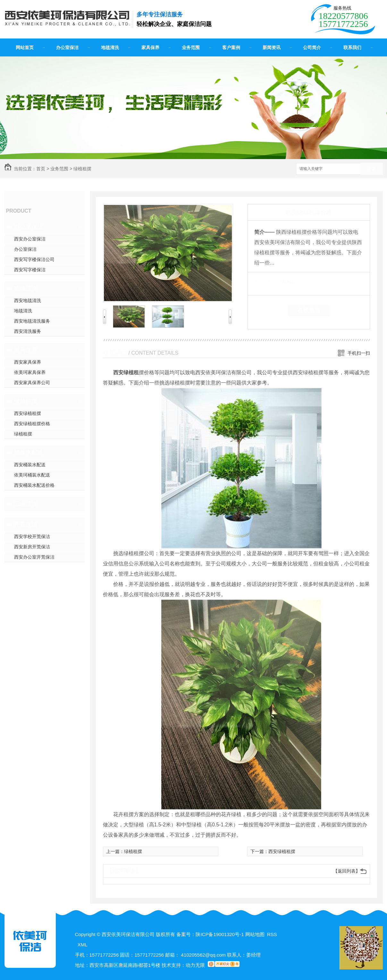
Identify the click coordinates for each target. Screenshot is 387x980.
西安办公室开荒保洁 (34, 557)
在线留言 (309, 310)
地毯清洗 (110, 47)
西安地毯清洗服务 (32, 321)
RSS (272, 934)
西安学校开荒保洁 (32, 536)
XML (83, 945)
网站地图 (255, 934)
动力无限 (195, 965)
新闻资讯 (272, 47)
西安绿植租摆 (28, 413)
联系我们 (352, 47)
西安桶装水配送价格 (34, 485)
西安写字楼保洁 (30, 270)
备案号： (186, 934)
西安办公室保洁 (30, 239)
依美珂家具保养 (30, 372)
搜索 (372, 169)
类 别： (265, 282)
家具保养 (150, 47)
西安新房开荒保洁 (32, 547)
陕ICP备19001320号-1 (220, 934)
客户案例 (231, 47)
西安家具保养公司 (32, 383)
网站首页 (25, 47)
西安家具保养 (28, 362)
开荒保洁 (26, 524)
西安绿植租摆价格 (32, 424)
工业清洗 (26, 504)
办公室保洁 (67, 47)
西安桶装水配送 (30, 465)
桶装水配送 (29, 452)
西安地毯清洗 (28, 300)
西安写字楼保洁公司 (34, 259)
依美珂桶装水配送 (32, 475)
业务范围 (191, 47)
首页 (41, 169)
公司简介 (312, 47)
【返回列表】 (347, 871)
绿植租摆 (82, 169)
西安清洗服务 (28, 331)
